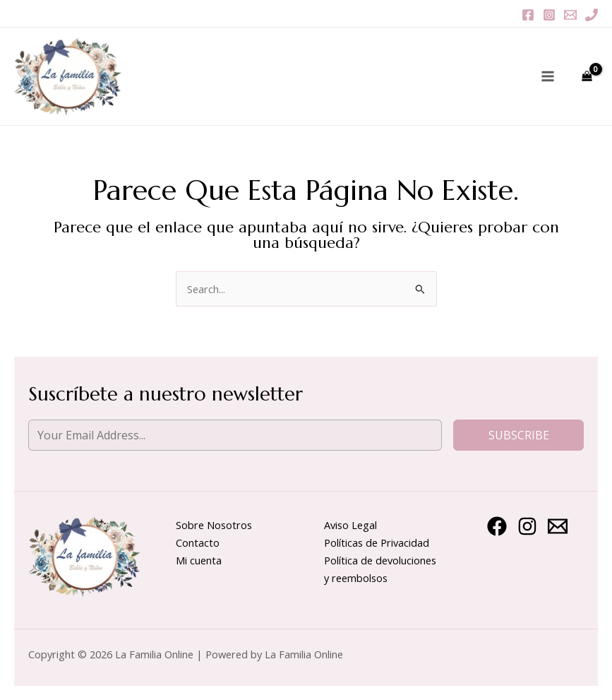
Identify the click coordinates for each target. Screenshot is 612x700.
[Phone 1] (592, 15)
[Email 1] (570, 15)
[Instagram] (549, 15)
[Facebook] (528, 15)
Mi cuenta (199, 560)
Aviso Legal (350, 525)
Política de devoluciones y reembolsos (380, 569)
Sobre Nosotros (214, 525)
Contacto (198, 542)
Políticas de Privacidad (377, 542)
